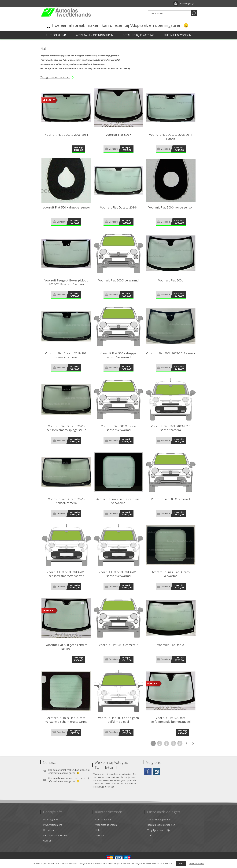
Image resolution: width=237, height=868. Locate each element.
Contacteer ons (103, 820)
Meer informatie (197, 864)
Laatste (193, 743)
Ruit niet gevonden (177, 35)
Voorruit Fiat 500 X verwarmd (118, 280)
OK (181, 864)
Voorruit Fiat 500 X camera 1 (171, 499)
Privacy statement (53, 825)
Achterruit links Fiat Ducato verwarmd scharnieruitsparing (66, 720)
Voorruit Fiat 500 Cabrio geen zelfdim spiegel (118, 720)
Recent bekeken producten (161, 825)
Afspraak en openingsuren (95, 35)
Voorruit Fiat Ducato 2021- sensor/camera (66, 501)
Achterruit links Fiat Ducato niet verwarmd (118, 501)
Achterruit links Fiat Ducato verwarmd (171, 574)
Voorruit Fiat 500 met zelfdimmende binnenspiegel (171, 720)
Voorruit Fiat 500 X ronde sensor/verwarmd (118, 428)
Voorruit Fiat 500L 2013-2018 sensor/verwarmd (118, 574)
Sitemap (100, 835)
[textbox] (170, 13)
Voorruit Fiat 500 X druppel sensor (66, 207)
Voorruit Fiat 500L (171, 280)
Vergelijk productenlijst (159, 830)
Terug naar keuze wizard (55, 77)
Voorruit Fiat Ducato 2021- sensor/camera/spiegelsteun (66, 428)
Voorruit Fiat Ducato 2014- (118, 207)
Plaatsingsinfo (50, 820)
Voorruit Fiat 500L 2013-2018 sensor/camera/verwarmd (66, 574)
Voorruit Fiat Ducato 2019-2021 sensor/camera (66, 355)
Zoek (150, 835)
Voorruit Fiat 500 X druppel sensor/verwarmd (118, 355)
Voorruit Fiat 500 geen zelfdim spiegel (66, 647)
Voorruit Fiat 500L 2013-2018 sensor (171, 353)
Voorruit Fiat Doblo (171, 645)
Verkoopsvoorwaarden (55, 835)
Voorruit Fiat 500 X (118, 135)
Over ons (48, 841)
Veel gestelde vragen (106, 825)
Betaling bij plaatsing (138, 35)
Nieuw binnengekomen (159, 820)
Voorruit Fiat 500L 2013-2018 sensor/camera (171, 428)
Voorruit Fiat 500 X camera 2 (118, 645)
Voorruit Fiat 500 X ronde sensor (171, 207)
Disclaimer (49, 830)
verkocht (49, 100)
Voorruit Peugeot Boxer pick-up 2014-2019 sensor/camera (66, 282)
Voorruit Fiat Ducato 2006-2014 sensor (171, 136)
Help (98, 830)
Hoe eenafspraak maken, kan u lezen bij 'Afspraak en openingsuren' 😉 (69, 780)
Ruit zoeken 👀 (56, 35)
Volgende (187, 743)
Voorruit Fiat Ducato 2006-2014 (66, 135)
